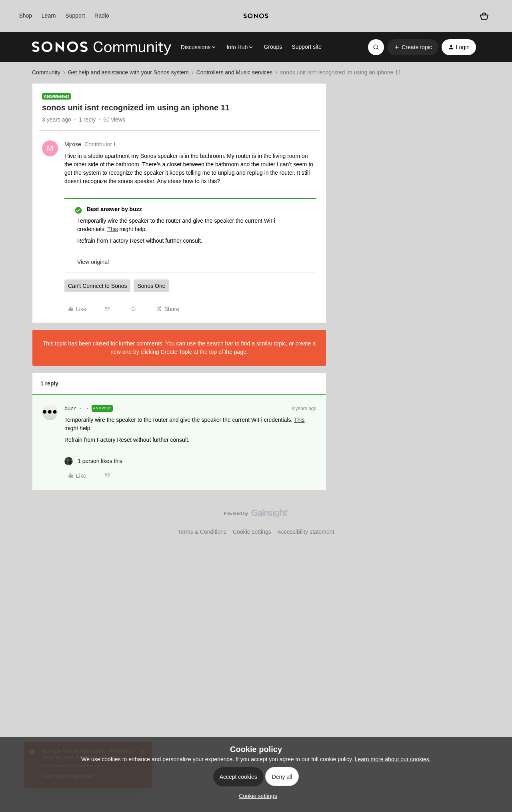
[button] (413, 47)
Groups (273, 47)
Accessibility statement (306, 532)
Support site (307, 47)
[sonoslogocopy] (256, 16)
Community (46, 72)
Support (75, 16)
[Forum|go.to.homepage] (102, 47)
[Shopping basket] (484, 16)
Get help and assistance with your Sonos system (128, 72)
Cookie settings (252, 532)
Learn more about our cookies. (393, 759)
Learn (49, 16)
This (112, 229)
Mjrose (73, 144)
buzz (70, 408)
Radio (102, 16)
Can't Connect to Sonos (97, 286)
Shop (25, 16)
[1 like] (93, 461)
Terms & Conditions (202, 532)
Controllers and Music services (235, 72)
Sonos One (151, 286)
